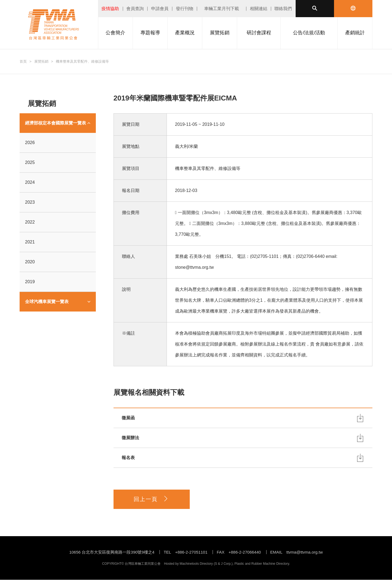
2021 (30, 242)
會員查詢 (135, 9)
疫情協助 (110, 9)
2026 (30, 143)
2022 (30, 222)
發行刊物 (185, 9)
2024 (30, 182)
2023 (30, 202)
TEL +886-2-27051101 (186, 552)
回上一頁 (151, 499)
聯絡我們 (283, 9)
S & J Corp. (223, 564)
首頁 (23, 61)
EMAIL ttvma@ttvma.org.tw (297, 552)
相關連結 (259, 9)
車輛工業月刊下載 (222, 9)
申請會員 (160, 9)
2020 (30, 262)
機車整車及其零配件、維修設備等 (82, 61)
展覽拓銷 (41, 61)
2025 (30, 162)
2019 (30, 282)
